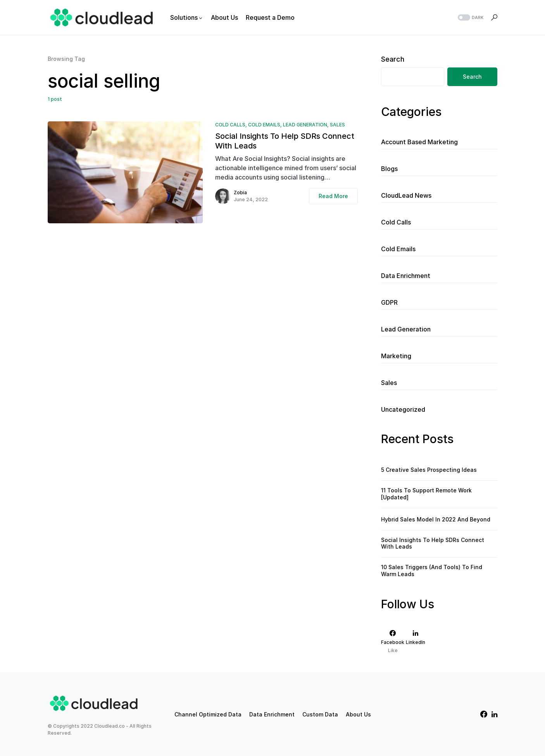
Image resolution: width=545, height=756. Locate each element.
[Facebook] (393, 641)
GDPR (389, 302)
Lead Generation (305, 125)
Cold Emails (264, 125)
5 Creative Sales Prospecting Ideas (429, 470)
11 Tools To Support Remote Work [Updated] (426, 494)
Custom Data (320, 714)
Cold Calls (230, 125)
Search (393, 59)
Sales (337, 125)
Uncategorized (403, 409)
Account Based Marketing (419, 142)
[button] (470, 18)
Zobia (240, 192)
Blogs (389, 169)
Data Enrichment (406, 276)
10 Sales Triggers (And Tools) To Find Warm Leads (432, 570)
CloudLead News (406, 195)
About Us (358, 714)
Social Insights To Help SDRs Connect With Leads (285, 141)
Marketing (396, 356)
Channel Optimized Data (208, 714)
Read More (333, 196)
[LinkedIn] (416, 641)
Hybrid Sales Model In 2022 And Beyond (436, 519)
